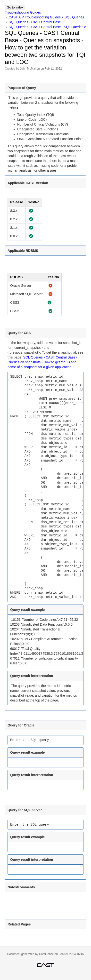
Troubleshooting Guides (23, 12)
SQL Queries (74, 17)
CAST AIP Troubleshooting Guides (35, 17)
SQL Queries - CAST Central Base (35, 22)
